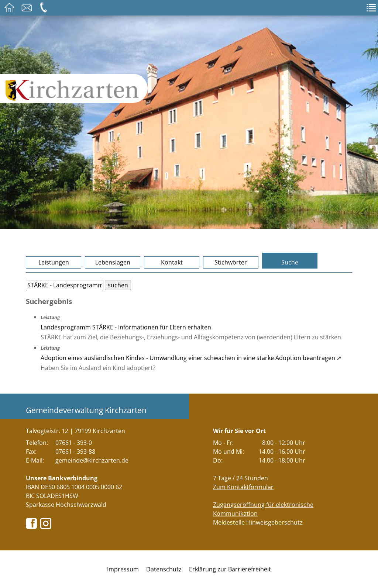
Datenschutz (164, 569)
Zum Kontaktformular (243, 487)
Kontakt (172, 262)
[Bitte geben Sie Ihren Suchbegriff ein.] (65, 285)
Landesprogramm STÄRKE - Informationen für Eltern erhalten (126, 327)
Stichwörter (231, 262)
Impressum (123, 569)
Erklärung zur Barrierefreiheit (230, 569)
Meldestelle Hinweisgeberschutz (258, 522)
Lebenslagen (113, 262)
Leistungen (54, 262)
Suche (290, 262)
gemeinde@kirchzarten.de (92, 460)
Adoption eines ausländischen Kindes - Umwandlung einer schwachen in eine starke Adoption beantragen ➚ (191, 358)
